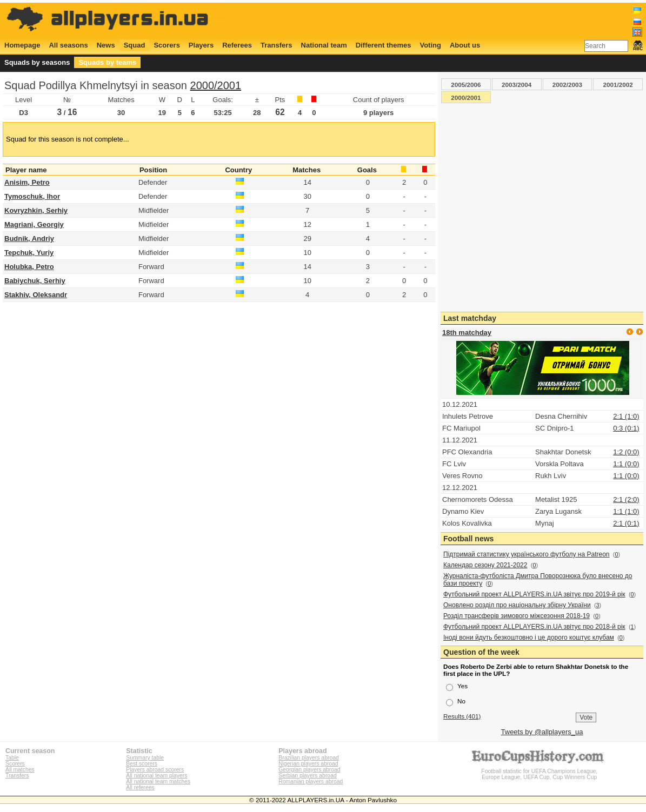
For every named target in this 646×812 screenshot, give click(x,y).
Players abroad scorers (155, 770)
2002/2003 (567, 85)
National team (324, 45)
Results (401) (462, 716)
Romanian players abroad (311, 781)
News (106, 45)
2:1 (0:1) (626, 523)
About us (465, 45)
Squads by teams (107, 62)
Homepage (22, 45)
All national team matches (158, 781)
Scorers (167, 45)
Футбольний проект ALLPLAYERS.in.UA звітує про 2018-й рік (534, 627)
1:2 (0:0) (626, 452)
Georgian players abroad (309, 770)
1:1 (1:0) (626, 511)
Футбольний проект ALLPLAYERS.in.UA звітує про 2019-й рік (534, 594)
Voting (430, 45)
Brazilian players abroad (308, 758)
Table (12, 758)
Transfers (277, 45)
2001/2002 (618, 85)
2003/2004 (517, 85)
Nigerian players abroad (308, 764)
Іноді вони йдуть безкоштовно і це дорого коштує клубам (529, 637)
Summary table (145, 758)
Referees (237, 45)
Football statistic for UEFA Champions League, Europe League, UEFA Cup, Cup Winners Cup (540, 771)
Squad (135, 45)
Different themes (384, 45)
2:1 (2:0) (626, 499)
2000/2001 (216, 85)
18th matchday (467, 333)
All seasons (68, 45)
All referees (140, 787)
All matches (20, 770)
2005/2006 (466, 85)
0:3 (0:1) (626, 428)
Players (201, 45)
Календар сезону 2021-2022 (485, 565)
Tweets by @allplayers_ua (542, 732)
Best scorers (142, 764)
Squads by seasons (37, 62)
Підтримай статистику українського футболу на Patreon (527, 554)
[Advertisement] (446, 20)
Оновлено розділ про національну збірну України (517, 605)
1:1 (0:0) (626, 464)
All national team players (156, 776)
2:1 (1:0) (626, 416)
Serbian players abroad (307, 776)
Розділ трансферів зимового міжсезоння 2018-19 (517, 616)
